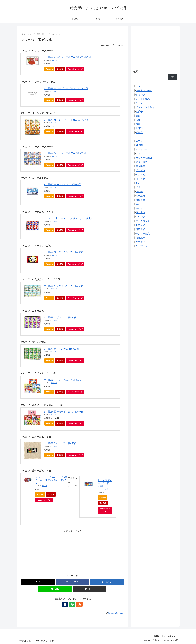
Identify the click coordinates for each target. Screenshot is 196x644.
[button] (90, 589)
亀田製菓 (140, 196)
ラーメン (140, 103)
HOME (156, 636)
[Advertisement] (72, 552)
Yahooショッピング (76, 70)
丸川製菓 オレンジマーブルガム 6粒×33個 (66, 120)
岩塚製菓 (140, 200)
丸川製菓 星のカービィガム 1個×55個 (64, 412)
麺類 (138, 116)
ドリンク (140, 95)
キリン (139, 154)
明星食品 (140, 225)
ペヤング (140, 217)
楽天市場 (60, 69)
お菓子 (139, 112)
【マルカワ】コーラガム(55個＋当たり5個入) (68, 218)
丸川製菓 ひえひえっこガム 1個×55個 (64, 286)
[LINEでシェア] (55, 589)
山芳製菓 (140, 179)
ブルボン (140, 170)
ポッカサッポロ (144, 158)
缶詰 (138, 124)
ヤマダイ (140, 242)
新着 (163, 636)
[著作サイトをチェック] (66, 604)
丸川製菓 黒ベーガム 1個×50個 (60, 443)
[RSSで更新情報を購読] (78, 604)
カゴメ (139, 141)
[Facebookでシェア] (72, 582)
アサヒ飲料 (142, 162)
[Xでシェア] (38, 582)
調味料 (139, 128)
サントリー (142, 149)
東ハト (139, 208)
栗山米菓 (140, 213)
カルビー (140, 204)
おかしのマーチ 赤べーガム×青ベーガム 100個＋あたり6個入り (51, 480)
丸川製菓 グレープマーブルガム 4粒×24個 (66, 88)
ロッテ (139, 192)
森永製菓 (140, 166)
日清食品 (140, 229)
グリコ (139, 187)
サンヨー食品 (143, 234)
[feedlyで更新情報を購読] (72, 604)
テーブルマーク (144, 246)
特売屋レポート (144, 91)
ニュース (140, 86)
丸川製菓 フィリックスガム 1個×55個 (64, 252)
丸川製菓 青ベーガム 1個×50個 (105, 483)
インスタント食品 (145, 107)
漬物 (138, 120)
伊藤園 (139, 145)
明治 (138, 183)
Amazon (49, 69)
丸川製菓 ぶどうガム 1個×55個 (60, 317)
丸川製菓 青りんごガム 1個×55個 (61, 349)
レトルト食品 (143, 99)
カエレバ (54, 60)
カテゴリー (173, 636)
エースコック (143, 221)
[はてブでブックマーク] (107, 582)
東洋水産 (140, 238)
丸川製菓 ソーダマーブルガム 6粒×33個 (65, 153)
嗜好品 (139, 133)
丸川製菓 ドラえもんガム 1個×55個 (63, 380)
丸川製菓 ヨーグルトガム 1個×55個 (63, 185)
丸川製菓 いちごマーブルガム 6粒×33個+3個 (67, 57)
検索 (136, 71)
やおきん (140, 175)
